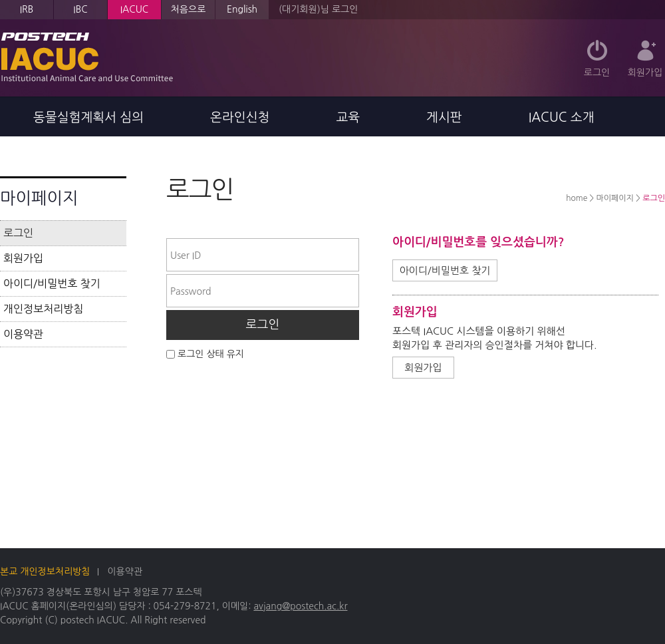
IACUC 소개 (562, 117)
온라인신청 (240, 117)
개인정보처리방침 (43, 309)
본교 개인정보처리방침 (45, 571)
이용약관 (23, 334)
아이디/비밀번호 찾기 (52, 283)
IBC (80, 9)
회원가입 (645, 73)
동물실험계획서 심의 (88, 117)
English (242, 9)
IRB (27, 9)
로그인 (597, 73)
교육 (348, 117)
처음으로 (189, 9)
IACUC (135, 9)
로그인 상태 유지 (211, 354)
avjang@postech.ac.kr (300, 606)
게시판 (444, 117)
